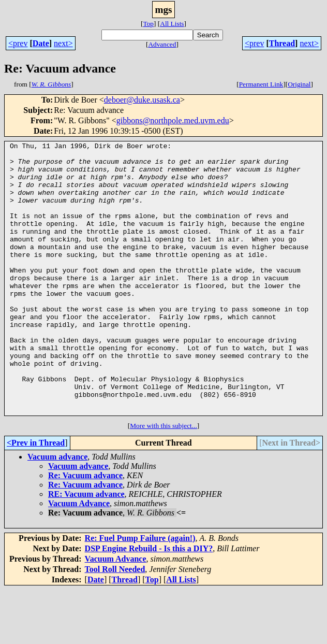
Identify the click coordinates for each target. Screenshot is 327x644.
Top (148, 24)
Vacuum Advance (79, 558)
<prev (18, 43)
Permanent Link (261, 84)
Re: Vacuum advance (85, 530)
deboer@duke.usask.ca (142, 100)
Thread (282, 43)
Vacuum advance (57, 511)
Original (299, 84)
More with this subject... (163, 480)
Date (41, 43)
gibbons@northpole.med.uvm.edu (173, 120)
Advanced (162, 44)
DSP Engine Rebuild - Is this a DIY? (149, 603)
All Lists (172, 24)
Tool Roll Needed (115, 624)
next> (63, 43)
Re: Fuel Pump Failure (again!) (140, 592)
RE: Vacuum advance (86, 548)
